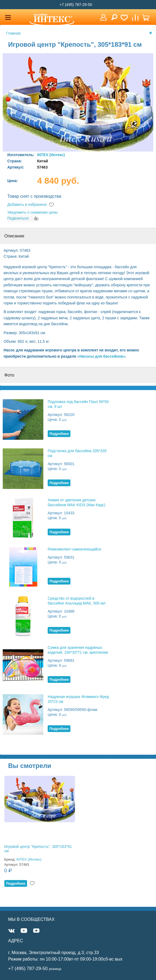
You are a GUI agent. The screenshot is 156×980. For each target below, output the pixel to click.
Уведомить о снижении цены (32, 212)
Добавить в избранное (27, 204)
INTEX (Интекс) (51, 155)
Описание (14, 236)
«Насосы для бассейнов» (101, 356)
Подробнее (59, 434)
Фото (9, 375)
